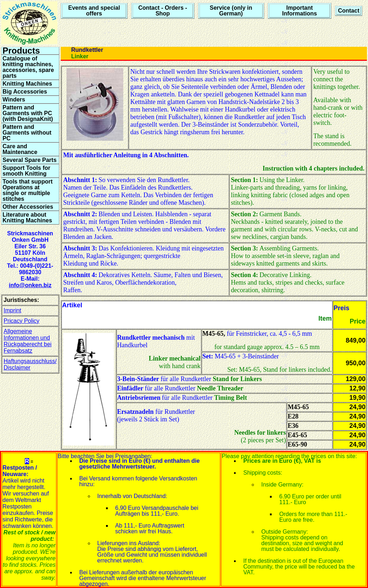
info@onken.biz (30, 285)
